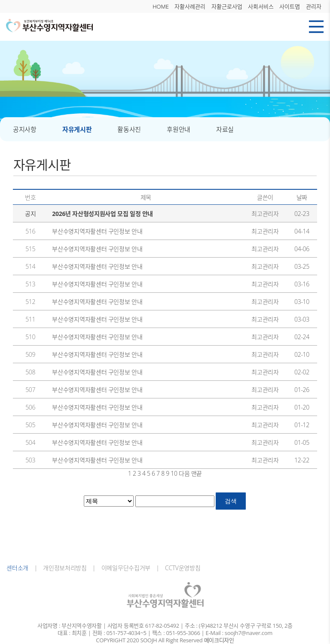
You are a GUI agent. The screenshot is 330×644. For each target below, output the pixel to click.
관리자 (314, 6)
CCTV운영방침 (180, 568)
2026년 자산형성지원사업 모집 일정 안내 (102, 214)
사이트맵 (290, 6)
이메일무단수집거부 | (127, 568)
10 (174, 473)
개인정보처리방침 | (67, 568)
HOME (161, 6)
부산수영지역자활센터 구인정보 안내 (97, 231)
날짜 (302, 197)
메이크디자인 (219, 640)
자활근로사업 (227, 6)
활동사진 (129, 129)
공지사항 (25, 129)
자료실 (225, 129)
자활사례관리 (190, 6)
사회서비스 (261, 6)
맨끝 (197, 473)
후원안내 (179, 129)
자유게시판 (77, 129)
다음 (184, 473)
